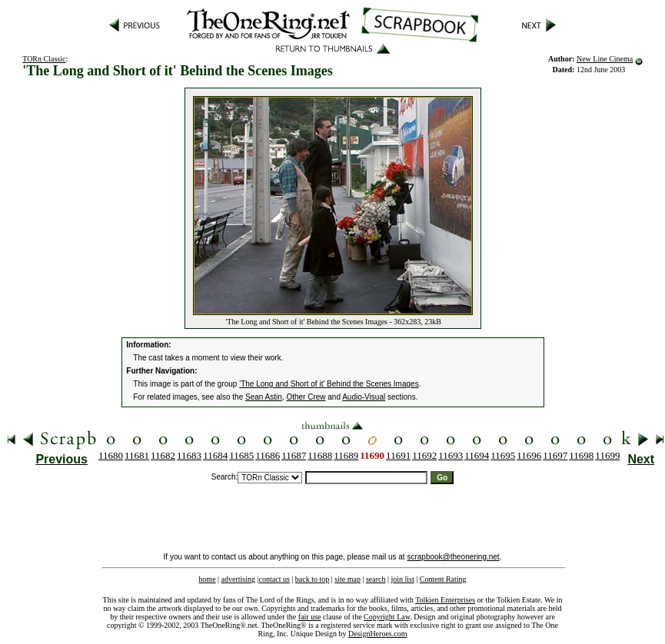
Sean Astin (264, 397)
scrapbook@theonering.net (453, 557)
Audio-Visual (364, 397)
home (207, 579)
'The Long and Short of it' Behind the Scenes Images (329, 384)
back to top (312, 579)
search (376, 579)
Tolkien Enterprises (445, 600)
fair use (310, 617)
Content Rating (443, 579)
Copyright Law (387, 617)
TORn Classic (44, 59)
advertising (238, 579)
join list (402, 579)
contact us (274, 579)
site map (347, 579)
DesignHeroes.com (377, 634)
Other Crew (306, 397)
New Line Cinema (605, 59)
